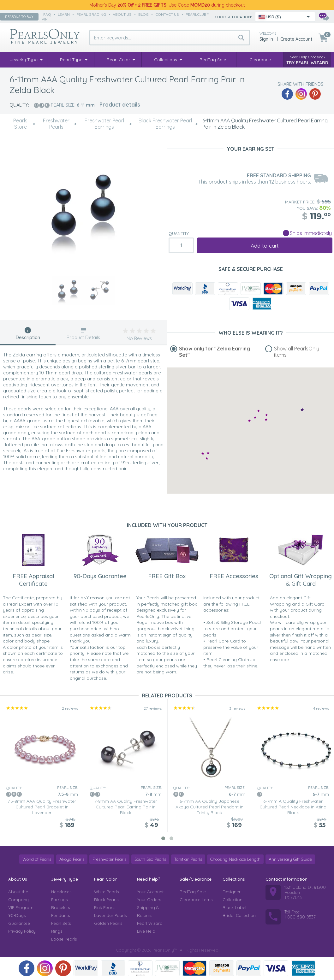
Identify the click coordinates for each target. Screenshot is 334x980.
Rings (57, 931)
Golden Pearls (108, 923)
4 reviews (321, 708)
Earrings (59, 900)
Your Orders (149, 900)
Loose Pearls (64, 939)
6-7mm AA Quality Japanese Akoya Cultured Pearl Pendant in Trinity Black (209, 807)
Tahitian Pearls (188, 859)
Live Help (146, 931)
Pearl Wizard (150, 923)
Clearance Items (196, 900)
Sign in (266, 39)
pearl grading (91, 14)
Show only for (215, 352)
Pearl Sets (61, 923)
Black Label (234, 907)
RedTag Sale (193, 892)
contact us (167, 14)
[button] (266, 419)
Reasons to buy (19, 17)
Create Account (296, 39)
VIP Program (21, 907)
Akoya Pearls (72, 859)
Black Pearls (106, 900)
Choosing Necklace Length (235, 859)
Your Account (150, 892)
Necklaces (61, 892)
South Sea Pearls (150, 859)
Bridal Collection (239, 915)
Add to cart (265, 246)
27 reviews (153, 708)
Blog (143, 14)
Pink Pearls (105, 907)
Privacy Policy (22, 931)
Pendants (60, 915)
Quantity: (179, 233)
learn (64, 14)
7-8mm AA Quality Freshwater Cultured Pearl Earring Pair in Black (126, 807)
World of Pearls (37, 859)
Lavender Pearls (110, 915)
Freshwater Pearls (109, 859)
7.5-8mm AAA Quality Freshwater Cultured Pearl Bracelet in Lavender (42, 807)
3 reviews (237, 708)
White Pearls (106, 892)
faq (47, 14)
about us (122, 14)
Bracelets (60, 907)
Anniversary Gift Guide (290, 859)
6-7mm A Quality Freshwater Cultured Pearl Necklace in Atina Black (293, 807)
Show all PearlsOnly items (297, 352)
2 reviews (70, 708)
